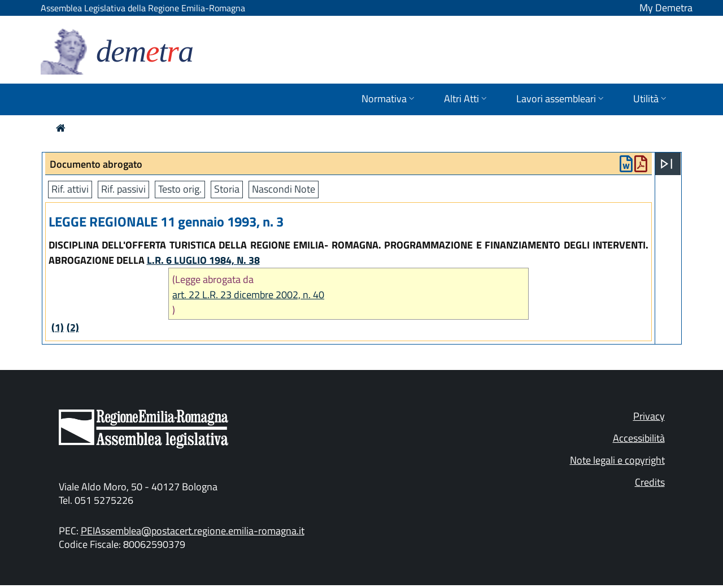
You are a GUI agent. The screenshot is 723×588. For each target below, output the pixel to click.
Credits (650, 482)
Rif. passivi (123, 189)
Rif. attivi (70, 189)
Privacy (649, 416)
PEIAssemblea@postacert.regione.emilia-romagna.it (193, 531)
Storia (227, 189)
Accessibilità (639, 438)
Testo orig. (180, 189)
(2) (73, 327)
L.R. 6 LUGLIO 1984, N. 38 (203, 260)
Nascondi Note (284, 189)
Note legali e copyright (617, 460)
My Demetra (666, 8)
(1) (58, 327)
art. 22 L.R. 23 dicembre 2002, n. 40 (248, 295)
